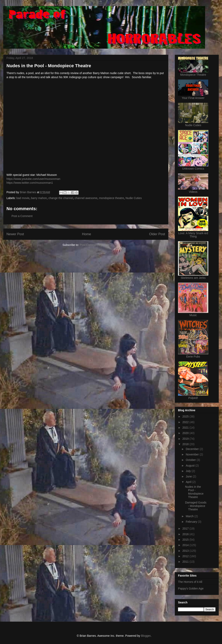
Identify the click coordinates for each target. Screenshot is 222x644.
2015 (186, 540)
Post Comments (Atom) (94, 245)
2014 (186, 545)
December (193, 449)
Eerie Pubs (193, 357)
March (190, 516)
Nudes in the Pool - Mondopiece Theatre (194, 492)
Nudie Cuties (134, 198)
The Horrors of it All (190, 582)
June (189, 476)
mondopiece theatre (111, 198)
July (189, 471)
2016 (186, 534)
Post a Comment (22, 216)
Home (86, 234)
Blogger (146, 636)
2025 (186, 416)
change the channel (61, 198)
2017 (186, 529)
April (189, 482)
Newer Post (15, 234)
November (193, 454)
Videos (193, 192)
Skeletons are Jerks (193, 278)
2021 (186, 428)
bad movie (23, 198)
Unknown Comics (193, 169)
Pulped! (193, 398)
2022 (186, 422)
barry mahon (39, 198)
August (190, 466)
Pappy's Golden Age (191, 588)
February (192, 522)
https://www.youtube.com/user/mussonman (33, 179)
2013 (186, 551)
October (191, 460)
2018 (186, 444)
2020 (186, 433)
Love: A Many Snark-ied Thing (193, 235)
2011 (186, 562)
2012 (186, 556)
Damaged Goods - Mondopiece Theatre (196, 506)
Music (193, 315)
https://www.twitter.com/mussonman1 (30, 183)
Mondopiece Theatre (193, 75)
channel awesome (86, 198)
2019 (186, 439)
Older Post (157, 234)
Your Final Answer (193, 98)
